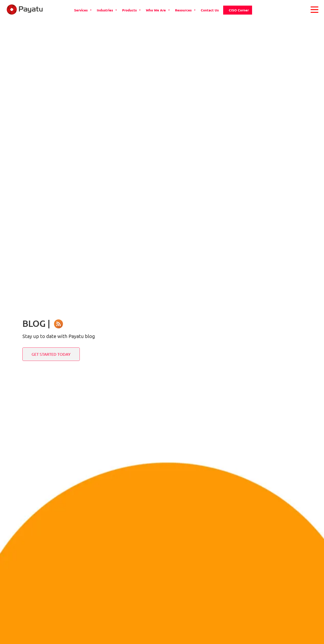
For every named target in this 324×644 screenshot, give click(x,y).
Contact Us (210, 10)
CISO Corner (239, 10)
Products (132, 10)
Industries (107, 10)
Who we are (158, 10)
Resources (186, 10)
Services (83, 10)
